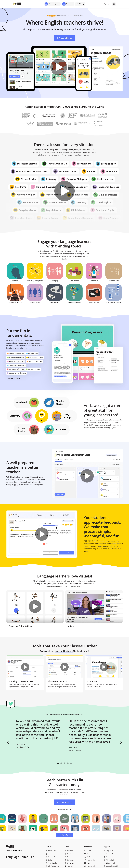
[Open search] (114, 4)
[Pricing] (80, 4)
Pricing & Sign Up (15, 378)
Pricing (80, 4)
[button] (8, 742)
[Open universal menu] (53, 4)
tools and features (64, 651)
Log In (71, 809)
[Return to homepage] (17, 4)
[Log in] (107, 4)
